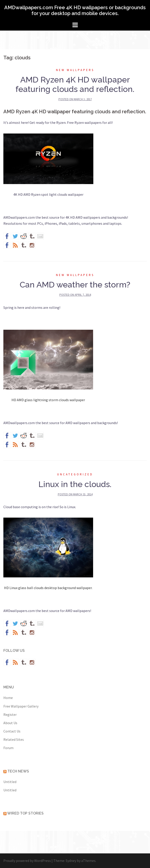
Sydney (71, 861)
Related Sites (14, 739)
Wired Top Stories (25, 813)
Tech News (18, 771)
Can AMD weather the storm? (75, 285)
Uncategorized (75, 474)
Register (10, 714)
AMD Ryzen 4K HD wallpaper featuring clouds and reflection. (75, 84)
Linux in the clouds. (75, 484)
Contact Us (12, 731)
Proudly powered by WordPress (27, 861)
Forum (8, 748)
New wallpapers (75, 70)
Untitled (10, 782)
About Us (10, 723)
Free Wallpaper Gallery (21, 706)
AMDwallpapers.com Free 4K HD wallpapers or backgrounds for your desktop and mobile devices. (75, 10)
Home (8, 698)
